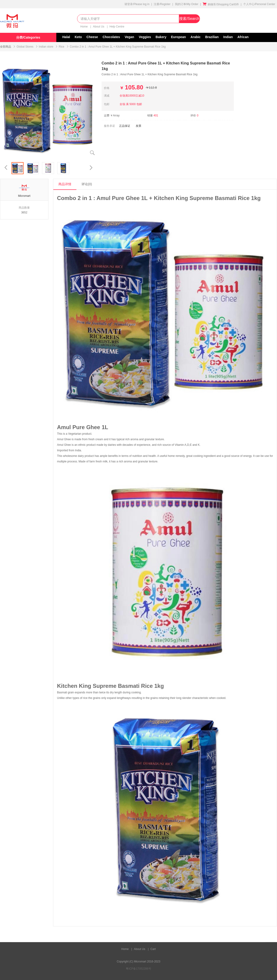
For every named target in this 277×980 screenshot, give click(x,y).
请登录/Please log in (137, 4)
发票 (138, 126)
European (179, 37)
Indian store (46, 47)
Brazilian (212, 37)
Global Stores (25, 47)
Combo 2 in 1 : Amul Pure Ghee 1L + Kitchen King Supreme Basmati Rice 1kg (118, 47)
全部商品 (6, 47)
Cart (153, 949)
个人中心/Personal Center (259, 4)
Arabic (196, 37)
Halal (66, 37)
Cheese (92, 37)
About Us (99, 27)
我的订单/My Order (187, 4)
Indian (228, 37)
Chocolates (111, 37)
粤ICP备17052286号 (138, 969)
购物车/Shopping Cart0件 (221, 4)
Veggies (145, 37)
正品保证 (125, 126)
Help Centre (117, 27)
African (243, 37)
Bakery (161, 37)
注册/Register (162, 4)
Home (84, 27)
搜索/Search (189, 19)
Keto (78, 37)
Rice (61, 47)
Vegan (129, 37)
